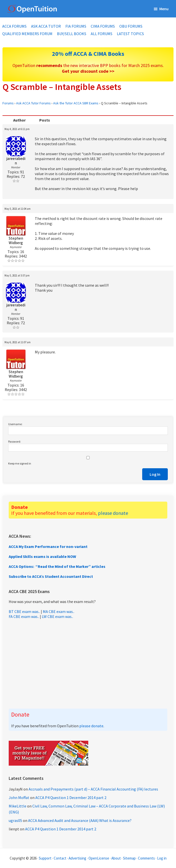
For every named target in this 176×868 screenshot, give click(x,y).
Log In (155, 474)
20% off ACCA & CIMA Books (88, 54)
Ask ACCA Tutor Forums (33, 103)
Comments (147, 858)
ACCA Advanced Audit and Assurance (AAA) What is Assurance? (80, 820)
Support (45, 858)
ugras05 (15, 820)
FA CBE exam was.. (24, 616)
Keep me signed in (20, 463)
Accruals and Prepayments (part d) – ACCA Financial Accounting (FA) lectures (93, 789)
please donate (113, 513)
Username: (15, 424)
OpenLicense (99, 858)
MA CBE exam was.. (59, 611)
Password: (15, 441)
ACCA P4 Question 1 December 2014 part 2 (71, 798)
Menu (164, 9)
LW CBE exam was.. (57, 616)
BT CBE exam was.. (24, 611)
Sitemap (129, 858)
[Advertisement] (88, 664)
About (116, 858)
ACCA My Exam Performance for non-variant (48, 546)
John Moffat (19, 798)
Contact (60, 858)
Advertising (77, 858)
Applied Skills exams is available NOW (42, 556)
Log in (162, 858)
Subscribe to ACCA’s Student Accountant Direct (51, 576)
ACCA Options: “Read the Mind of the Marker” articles (57, 566)
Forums (8, 103)
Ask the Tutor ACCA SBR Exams (76, 103)
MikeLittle (18, 806)
